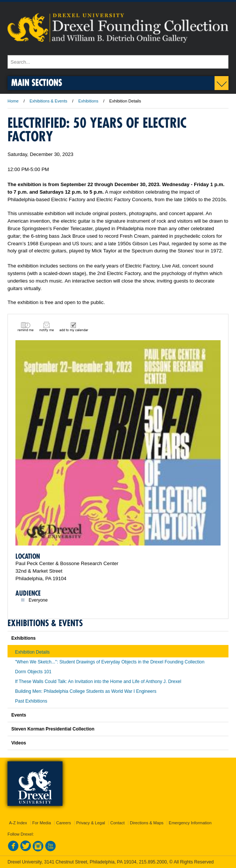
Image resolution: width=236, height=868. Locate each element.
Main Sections (37, 82)
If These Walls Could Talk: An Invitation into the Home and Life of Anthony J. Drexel (98, 682)
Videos (19, 743)
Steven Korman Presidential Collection (53, 729)
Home (13, 101)
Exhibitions (88, 101)
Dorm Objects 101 (33, 672)
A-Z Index (18, 823)
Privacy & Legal (91, 823)
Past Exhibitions (31, 701)
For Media (42, 823)
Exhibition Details (32, 652)
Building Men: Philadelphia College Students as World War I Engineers (86, 691)
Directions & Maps (147, 823)
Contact (117, 823)
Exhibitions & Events (49, 101)
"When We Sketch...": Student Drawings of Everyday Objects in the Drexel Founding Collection (110, 662)
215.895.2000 (153, 862)
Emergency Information (190, 823)
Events (19, 715)
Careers (63, 823)
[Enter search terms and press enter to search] (118, 62)
